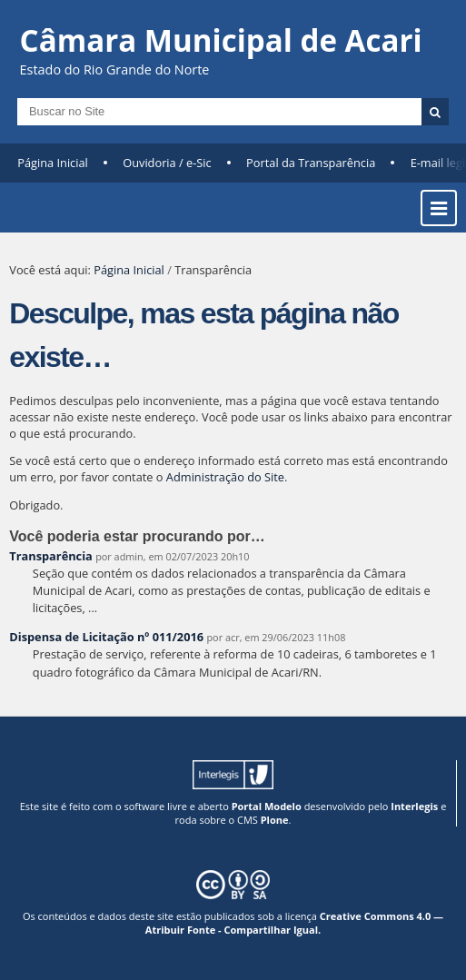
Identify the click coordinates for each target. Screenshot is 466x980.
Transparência (51, 556)
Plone (275, 820)
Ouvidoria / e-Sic (167, 163)
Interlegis (414, 806)
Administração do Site (225, 477)
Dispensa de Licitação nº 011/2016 (106, 637)
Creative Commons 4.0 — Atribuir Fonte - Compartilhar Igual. (294, 923)
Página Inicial (53, 163)
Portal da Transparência (311, 163)
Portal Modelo (267, 806)
